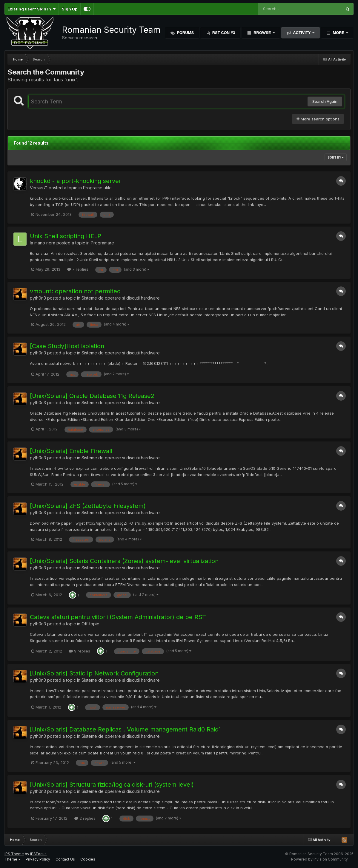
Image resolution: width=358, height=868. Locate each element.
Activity (302, 33)
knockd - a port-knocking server (76, 181)
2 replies (85, 818)
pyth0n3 (38, 298)
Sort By (336, 157)
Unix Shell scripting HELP (66, 236)
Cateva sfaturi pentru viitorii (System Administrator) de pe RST (118, 617)
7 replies (78, 269)
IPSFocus (38, 854)
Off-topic (90, 624)
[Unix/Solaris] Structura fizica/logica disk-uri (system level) (112, 785)
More (339, 33)
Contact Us (65, 859)
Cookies (88, 859)
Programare (102, 243)
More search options (318, 119)
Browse (262, 33)
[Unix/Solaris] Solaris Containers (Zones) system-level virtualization (124, 561)
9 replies (80, 651)
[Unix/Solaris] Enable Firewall (71, 451)
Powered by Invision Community (319, 859)
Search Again (325, 101)
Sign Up (70, 9)
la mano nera (43, 243)
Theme (12, 859)
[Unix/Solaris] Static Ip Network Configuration (94, 673)
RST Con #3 (223, 33)
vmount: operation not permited (75, 291)
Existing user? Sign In (32, 9)
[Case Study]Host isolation (67, 346)
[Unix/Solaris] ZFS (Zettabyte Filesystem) (88, 506)
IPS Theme (14, 854)
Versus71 (39, 188)
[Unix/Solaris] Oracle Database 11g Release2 (92, 396)
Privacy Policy (38, 859)
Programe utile (97, 188)
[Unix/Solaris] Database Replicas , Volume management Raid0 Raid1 (125, 729)
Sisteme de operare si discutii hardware (121, 298)
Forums (185, 33)
